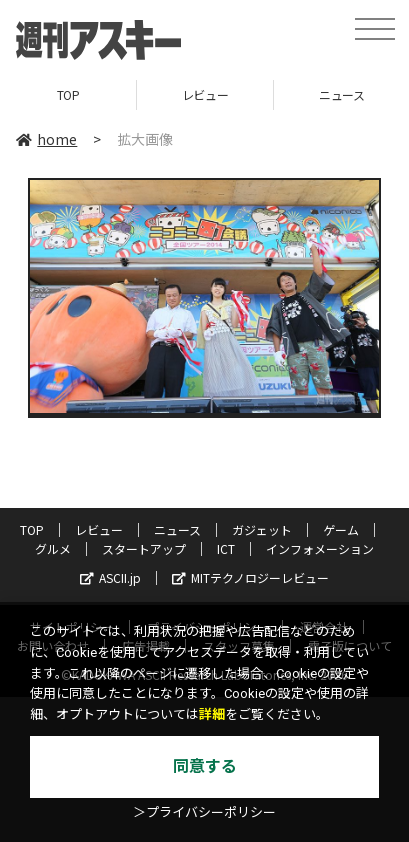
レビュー (205, 94)
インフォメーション (320, 548)
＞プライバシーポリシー (204, 812)
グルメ (53, 548)
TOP (68, 94)
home (46, 139)
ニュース (177, 529)
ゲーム (341, 529)
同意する (205, 766)
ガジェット (262, 529)
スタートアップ (144, 548)
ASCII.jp (110, 577)
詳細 (212, 714)
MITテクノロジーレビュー (250, 577)
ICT (226, 548)
